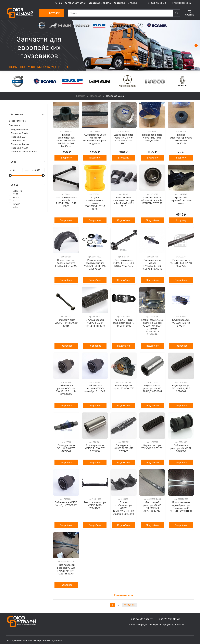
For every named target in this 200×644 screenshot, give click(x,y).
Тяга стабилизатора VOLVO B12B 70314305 (95, 505)
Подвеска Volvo (20, 130)
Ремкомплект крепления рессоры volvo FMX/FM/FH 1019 (123, 202)
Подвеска (96, 96)
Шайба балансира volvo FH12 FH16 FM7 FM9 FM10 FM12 (123, 139)
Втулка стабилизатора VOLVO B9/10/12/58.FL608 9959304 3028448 (123, 508)
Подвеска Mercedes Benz (24, 151)
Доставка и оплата (100, 3)
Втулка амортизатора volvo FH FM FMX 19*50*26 (181, 139)
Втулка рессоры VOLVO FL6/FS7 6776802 (181, 388)
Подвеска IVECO (19, 148)
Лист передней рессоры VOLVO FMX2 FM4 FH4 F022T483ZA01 (66, 569)
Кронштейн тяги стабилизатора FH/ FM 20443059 (123, 323)
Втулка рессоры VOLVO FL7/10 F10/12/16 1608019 (95, 323)
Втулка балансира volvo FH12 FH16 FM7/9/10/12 (152, 138)
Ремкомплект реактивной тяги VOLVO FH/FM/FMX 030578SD (95, 264)
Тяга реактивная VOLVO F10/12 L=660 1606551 (66, 323)
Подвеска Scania (20, 133)
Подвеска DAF (18, 141)
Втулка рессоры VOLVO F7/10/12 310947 (181, 323)
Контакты (119, 3)
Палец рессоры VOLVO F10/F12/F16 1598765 (181, 263)
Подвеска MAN (19, 137)
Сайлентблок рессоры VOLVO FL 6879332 (181, 448)
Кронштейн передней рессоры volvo (181, 200)
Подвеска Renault (20, 144)
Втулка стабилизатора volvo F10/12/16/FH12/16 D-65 (95, 203)
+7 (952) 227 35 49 (156, 3)
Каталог (51, 13)
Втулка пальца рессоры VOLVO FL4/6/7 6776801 (152, 388)
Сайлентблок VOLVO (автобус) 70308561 (66, 504)
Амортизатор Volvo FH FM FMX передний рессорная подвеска (95, 139)
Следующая (130, 605)
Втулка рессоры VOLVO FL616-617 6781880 (95, 448)
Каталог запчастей (75, 3)
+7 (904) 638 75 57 (182, 3)
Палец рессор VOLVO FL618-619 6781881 (124, 448)
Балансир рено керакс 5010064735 (124, 387)
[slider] (10, 175)
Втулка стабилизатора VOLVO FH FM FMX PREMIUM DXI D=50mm (66, 141)
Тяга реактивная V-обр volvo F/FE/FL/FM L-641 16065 (66, 202)
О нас (59, 3)
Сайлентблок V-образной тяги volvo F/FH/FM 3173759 (152, 200)
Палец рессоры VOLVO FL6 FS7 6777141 (66, 448)
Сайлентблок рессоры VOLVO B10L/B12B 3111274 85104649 (66, 390)
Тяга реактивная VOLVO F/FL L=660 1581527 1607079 (123, 263)
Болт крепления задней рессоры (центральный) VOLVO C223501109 (181, 507)
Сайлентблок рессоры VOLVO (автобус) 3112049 (95, 388)
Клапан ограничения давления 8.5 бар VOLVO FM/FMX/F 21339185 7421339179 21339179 (152, 327)
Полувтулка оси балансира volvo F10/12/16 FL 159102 (66, 263)
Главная (81, 96)
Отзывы (132, 3)
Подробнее (66, 220)
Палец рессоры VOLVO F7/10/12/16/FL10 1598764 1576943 (152, 264)
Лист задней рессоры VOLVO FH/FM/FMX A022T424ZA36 (152, 507)
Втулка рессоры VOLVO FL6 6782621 (152, 447)
